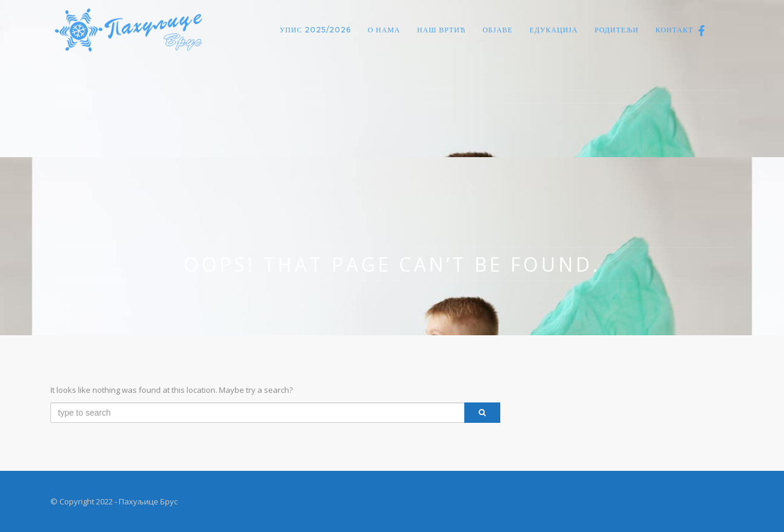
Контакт (675, 30)
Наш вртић (441, 30)
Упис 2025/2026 (315, 30)
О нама (384, 30)
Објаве (497, 30)
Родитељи (617, 30)
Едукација (554, 30)
